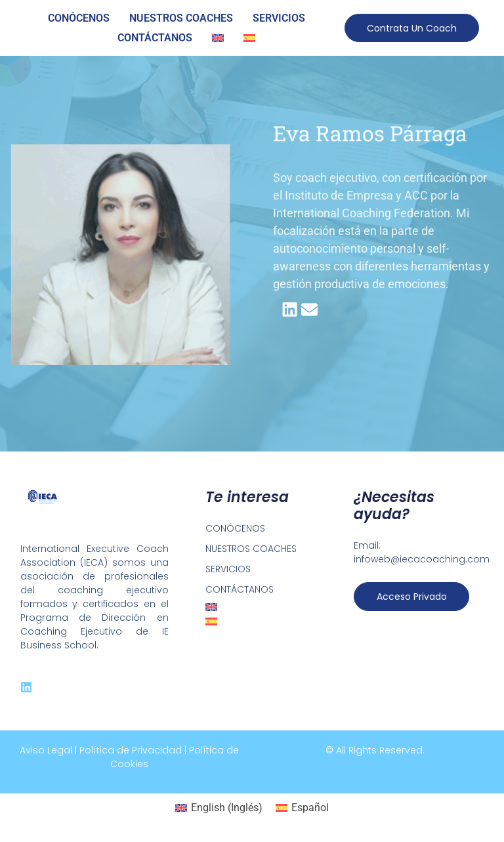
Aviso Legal (46, 750)
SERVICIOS (279, 18)
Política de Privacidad (131, 750)
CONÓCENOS (79, 18)
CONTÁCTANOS (155, 38)
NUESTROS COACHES (181, 18)
